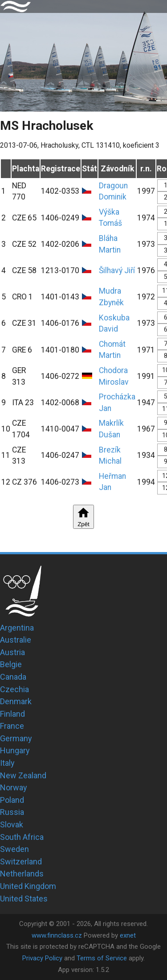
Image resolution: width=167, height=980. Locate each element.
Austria (12, 652)
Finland (12, 714)
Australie (16, 640)
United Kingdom (28, 886)
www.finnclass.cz (57, 935)
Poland (12, 800)
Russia (12, 812)
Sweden (14, 849)
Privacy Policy (42, 958)
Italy (7, 763)
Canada (13, 677)
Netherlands (22, 874)
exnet (128, 935)
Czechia (14, 689)
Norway (14, 787)
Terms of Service (102, 958)
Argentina (17, 628)
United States (24, 899)
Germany (16, 738)
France (12, 726)
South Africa (22, 837)
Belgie (11, 664)
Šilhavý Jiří (117, 270)
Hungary (15, 750)
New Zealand (23, 775)
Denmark (16, 701)
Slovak (12, 824)
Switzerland (21, 862)
